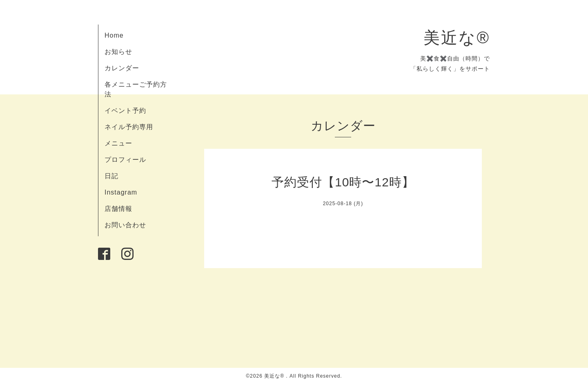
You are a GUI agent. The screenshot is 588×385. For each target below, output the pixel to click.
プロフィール (125, 160)
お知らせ (118, 52)
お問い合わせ (125, 225)
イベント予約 (125, 111)
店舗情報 (118, 209)
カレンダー (122, 68)
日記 (111, 176)
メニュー (118, 143)
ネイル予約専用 (129, 127)
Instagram (121, 192)
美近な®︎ (457, 38)
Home (114, 35)
